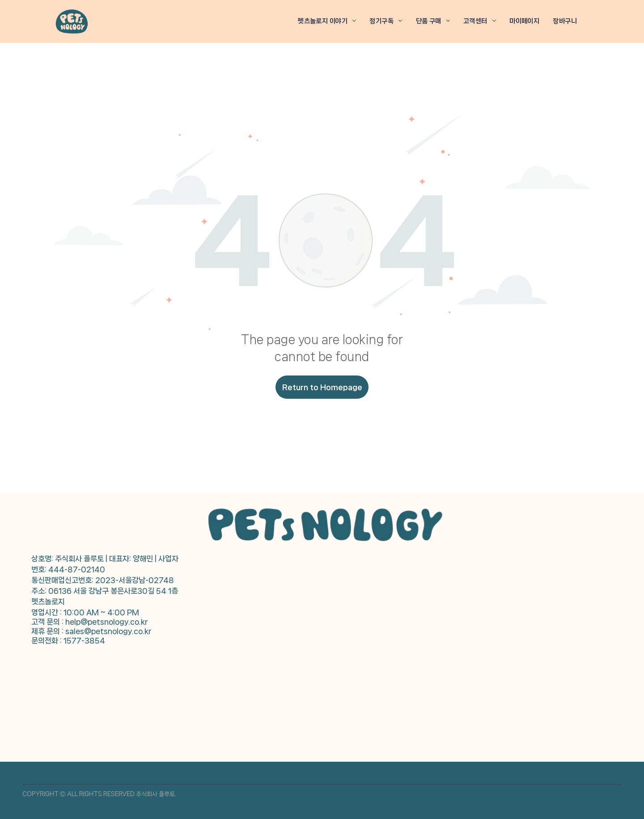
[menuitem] (327, 21)
